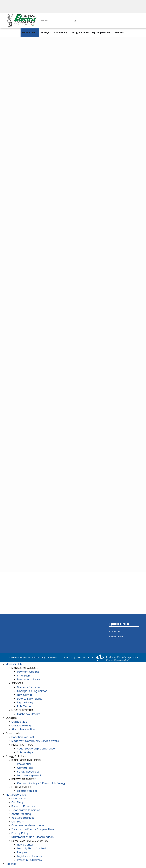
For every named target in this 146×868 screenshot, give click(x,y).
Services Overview (29, 687)
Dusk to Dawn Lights (30, 699)
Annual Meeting (21, 814)
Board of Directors (23, 806)
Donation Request (23, 737)
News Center (25, 845)
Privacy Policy (116, 637)
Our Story (17, 802)
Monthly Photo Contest (32, 848)
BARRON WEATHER (56, 633)
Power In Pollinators (29, 860)
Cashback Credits (29, 714)
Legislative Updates (29, 856)
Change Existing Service (32, 691)
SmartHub (24, 676)
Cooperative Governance (28, 825)
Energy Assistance (29, 679)
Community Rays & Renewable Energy (41, 783)
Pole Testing (25, 706)
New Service (25, 695)
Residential (24, 764)
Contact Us (115, 631)
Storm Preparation (23, 729)
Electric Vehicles (27, 791)
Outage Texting (21, 726)
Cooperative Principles (26, 810)
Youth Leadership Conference (36, 749)
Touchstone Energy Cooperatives (33, 829)
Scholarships (25, 752)
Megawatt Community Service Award (35, 741)
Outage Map (19, 722)
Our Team (18, 822)
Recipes (22, 852)
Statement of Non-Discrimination (33, 837)
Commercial (25, 768)
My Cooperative (101, 32)
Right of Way (25, 702)
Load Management (29, 775)
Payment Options (28, 672)
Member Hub (29, 32)
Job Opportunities (23, 818)
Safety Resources (28, 772)
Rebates (119, 32)
